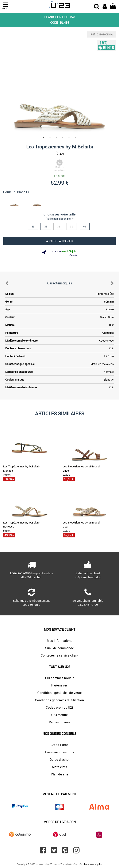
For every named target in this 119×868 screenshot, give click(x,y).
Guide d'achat (59, 759)
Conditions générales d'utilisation (59, 700)
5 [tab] (69, 138)
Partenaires (59, 685)
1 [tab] (44, 138)
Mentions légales (93, 864)
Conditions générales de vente (59, 693)
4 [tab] (63, 138)
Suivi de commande (59, 648)
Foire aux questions (60, 752)
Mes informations (60, 641)
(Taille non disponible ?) (59, 219)
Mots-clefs (59, 767)
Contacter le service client (59, 655)
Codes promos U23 (60, 707)
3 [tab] (56, 138)
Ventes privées (60, 722)
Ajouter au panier (59, 241)
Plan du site (59, 774)
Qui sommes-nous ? (59, 678)
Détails (73, 255)
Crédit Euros (60, 745)
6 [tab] (75, 138)
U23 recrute (59, 715)
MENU (5, 6)
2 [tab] (50, 138)
